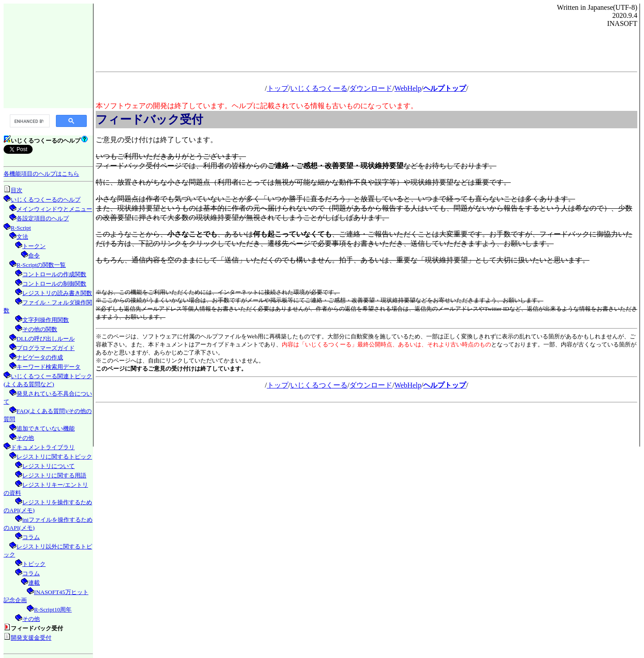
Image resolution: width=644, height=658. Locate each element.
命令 (34, 255)
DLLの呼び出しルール (46, 339)
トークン (34, 246)
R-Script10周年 (53, 609)
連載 (34, 583)
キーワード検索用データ (49, 367)
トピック (34, 564)
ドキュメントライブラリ (43, 447)
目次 (17, 190)
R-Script (21, 228)
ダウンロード (371, 88)
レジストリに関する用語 (54, 475)
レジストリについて (49, 466)
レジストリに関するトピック (54, 457)
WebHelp (408, 88)
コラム (31, 537)
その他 (25, 438)
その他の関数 (40, 329)
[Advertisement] (48, 55)
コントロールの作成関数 (54, 274)
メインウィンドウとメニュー (54, 209)
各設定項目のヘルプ (43, 218)
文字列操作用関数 (46, 320)
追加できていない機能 (46, 428)
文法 (22, 237)
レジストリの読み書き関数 (57, 293)
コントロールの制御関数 (54, 284)
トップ (278, 88)
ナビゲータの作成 (40, 357)
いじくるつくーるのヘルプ (46, 200)
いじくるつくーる (319, 88)
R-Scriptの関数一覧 (41, 265)
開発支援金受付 (31, 638)
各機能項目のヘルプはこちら (41, 174)
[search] (29, 121)
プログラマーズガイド (46, 348)
